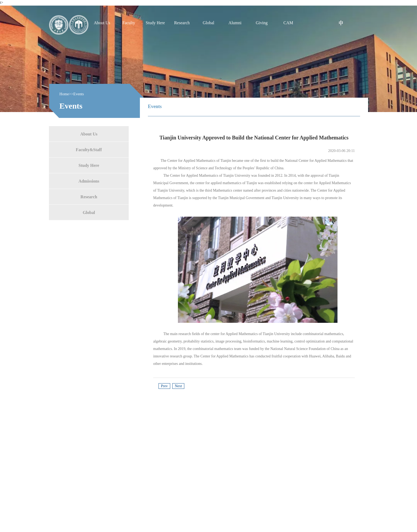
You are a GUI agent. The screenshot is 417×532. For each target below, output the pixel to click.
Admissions (89, 181)
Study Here (89, 165)
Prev (164, 386)
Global (89, 212)
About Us (89, 134)
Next (178, 386)
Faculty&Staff (89, 149)
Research (89, 197)
